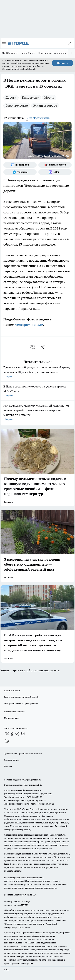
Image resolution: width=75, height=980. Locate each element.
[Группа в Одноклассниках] (12, 734)
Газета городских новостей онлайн (22, 697)
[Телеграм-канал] (20, 172)
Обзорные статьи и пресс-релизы (21, 703)
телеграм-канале (29, 325)
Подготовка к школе (14, 712)
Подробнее (24, 927)
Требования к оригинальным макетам (23, 753)
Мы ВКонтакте (10, 53)
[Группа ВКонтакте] (20, 165)
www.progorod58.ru (31, 780)
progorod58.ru (58, 835)
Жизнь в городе (45, 105)
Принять (62, 63)
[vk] (33, 347)
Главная (8, 766)
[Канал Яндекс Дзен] (23, 734)
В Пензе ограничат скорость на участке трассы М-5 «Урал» (37, 391)
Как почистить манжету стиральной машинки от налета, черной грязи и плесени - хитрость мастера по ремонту (37, 413)
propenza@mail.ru (13, 794)
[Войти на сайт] (70, 43)
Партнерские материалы (52, 53)
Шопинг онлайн (12, 691)
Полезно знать (12, 718)
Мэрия (49, 97)
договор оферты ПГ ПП (16, 905)
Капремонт (30, 97)
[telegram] (44, 347)
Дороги (11, 97)
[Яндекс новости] (55, 165)
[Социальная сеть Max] (55, 172)
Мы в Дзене (28, 53)
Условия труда (11, 760)
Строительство (17, 105)
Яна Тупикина (38, 118)
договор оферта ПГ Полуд (17, 901)
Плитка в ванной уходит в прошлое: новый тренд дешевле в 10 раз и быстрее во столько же (37, 372)
